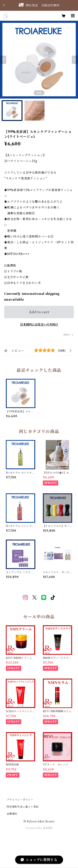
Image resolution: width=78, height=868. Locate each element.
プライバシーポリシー (20, 800)
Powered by (39, 828)
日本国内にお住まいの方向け (39, 324)
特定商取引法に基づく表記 (23, 807)
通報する (69, 335)
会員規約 (12, 814)
